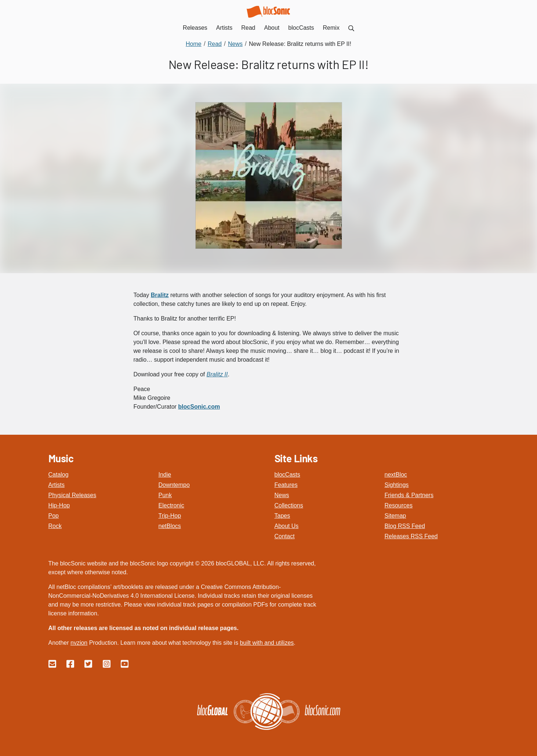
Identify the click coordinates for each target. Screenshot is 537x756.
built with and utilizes (267, 643)
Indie (165, 475)
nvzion (79, 643)
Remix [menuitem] (331, 28)
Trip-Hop (170, 516)
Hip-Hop (59, 505)
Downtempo (174, 485)
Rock (55, 526)
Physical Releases (72, 495)
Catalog (59, 475)
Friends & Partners (409, 495)
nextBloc (396, 475)
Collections (289, 505)
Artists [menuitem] (224, 28)
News (282, 495)
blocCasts (287, 475)
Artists (57, 485)
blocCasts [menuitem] (301, 28)
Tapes (282, 516)
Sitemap (396, 516)
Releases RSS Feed (411, 536)
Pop (54, 516)
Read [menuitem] (248, 28)
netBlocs (170, 526)
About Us (287, 526)
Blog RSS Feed (405, 526)
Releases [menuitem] (195, 28)
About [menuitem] (272, 28)
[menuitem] (351, 28)
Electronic (171, 505)
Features (286, 485)
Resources (399, 505)
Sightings (397, 485)
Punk (165, 495)
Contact (285, 536)
